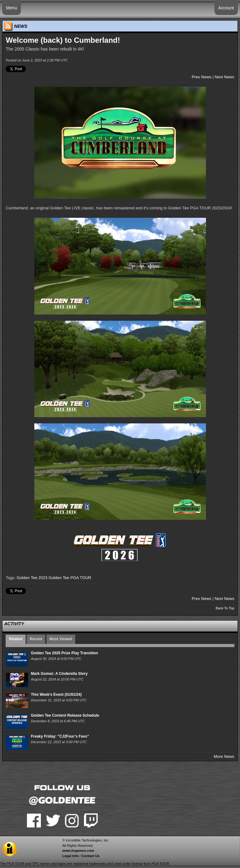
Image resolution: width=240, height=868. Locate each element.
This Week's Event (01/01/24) (56, 695)
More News (224, 756)
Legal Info (71, 856)
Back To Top (225, 608)
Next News (225, 77)
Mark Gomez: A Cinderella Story (59, 674)
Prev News (201, 77)
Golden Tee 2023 (32, 578)
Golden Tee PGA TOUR (70, 578)
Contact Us (91, 856)
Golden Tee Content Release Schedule (65, 715)
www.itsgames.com (78, 851)
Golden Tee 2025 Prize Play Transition (64, 653)
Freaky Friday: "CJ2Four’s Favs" (60, 736)
